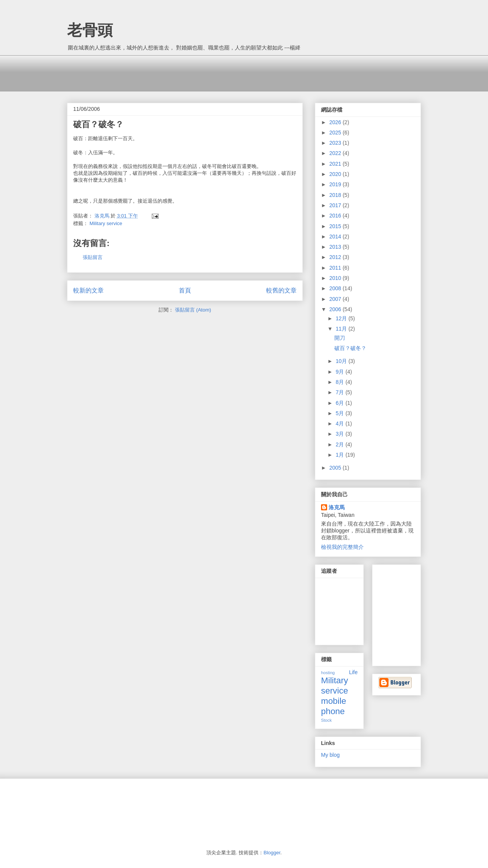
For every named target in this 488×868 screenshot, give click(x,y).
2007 (336, 299)
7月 (340, 392)
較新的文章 (88, 290)
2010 (336, 278)
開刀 (340, 338)
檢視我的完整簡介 (342, 547)
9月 (340, 372)
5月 (340, 413)
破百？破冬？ (350, 348)
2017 (336, 205)
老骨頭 (90, 30)
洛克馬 (337, 507)
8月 (340, 382)
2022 (336, 153)
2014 (336, 237)
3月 (340, 434)
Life (353, 672)
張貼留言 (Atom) (193, 310)
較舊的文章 (281, 290)
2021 (336, 164)
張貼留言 (93, 257)
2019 (336, 184)
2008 (336, 288)
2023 (336, 143)
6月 (340, 403)
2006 (336, 309)
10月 (342, 361)
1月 (340, 455)
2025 (336, 133)
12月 (342, 318)
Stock (326, 720)
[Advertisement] (206, 72)
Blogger (272, 853)
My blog (330, 755)
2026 (336, 122)
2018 (336, 195)
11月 (342, 329)
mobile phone (334, 706)
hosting (328, 673)
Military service (106, 223)
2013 (336, 247)
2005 (336, 468)
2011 (336, 268)
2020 (336, 174)
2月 (340, 444)
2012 (336, 257)
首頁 (185, 290)
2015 (336, 226)
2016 (336, 216)
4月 (340, 424)
